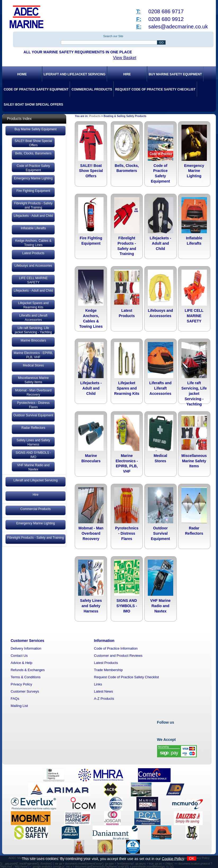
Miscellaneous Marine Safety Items (33, 380)
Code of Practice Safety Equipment (36, 89)
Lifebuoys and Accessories (33, 266)
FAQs (15, 699)
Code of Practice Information (116, 648)
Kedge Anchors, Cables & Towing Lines (33, 243)
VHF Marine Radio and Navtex (33, 467)
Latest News (104, 691)
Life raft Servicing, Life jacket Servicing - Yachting (33, 330)
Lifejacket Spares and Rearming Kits (33, 305)
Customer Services (27, 641)
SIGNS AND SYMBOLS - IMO (33, 455)
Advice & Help (21, 663)
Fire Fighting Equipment (33, 191)
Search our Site (113, 36)
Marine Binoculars (33, 340)
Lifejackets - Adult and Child (33, 216)
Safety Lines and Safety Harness (33, 442)
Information (104, 641)
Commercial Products (92, 89)
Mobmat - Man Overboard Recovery (33, 392)
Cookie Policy (173, 858)
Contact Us (19, 656)
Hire (127, 74)
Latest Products (33, 253)
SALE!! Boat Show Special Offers (33, 105)
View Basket (125, 58)
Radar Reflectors (33, 428)
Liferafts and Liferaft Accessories (33, 318)
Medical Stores (33, 365)
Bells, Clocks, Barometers (33, 153)
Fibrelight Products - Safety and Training (33, 205)
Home (22, 74)
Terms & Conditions (26, 677)
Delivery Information (26, 648)
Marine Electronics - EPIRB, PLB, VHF (33, 355)
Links (98, 684)
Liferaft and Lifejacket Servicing (75, 74)
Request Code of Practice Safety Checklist (155, 89)
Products (95, 116)
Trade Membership (108, 670)
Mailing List (19, 706)
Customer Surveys (25, 691)
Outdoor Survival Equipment (33, 415)
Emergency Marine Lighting (33, 178)
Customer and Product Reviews (118, 656)
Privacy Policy (21, 684)
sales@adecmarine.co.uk (178, 27)
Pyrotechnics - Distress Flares (33, 405)
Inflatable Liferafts (33, 228)
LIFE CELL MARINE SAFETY (33, 280)
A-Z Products (104, 699)
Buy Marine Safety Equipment (175, 74)
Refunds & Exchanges (28, 670)
